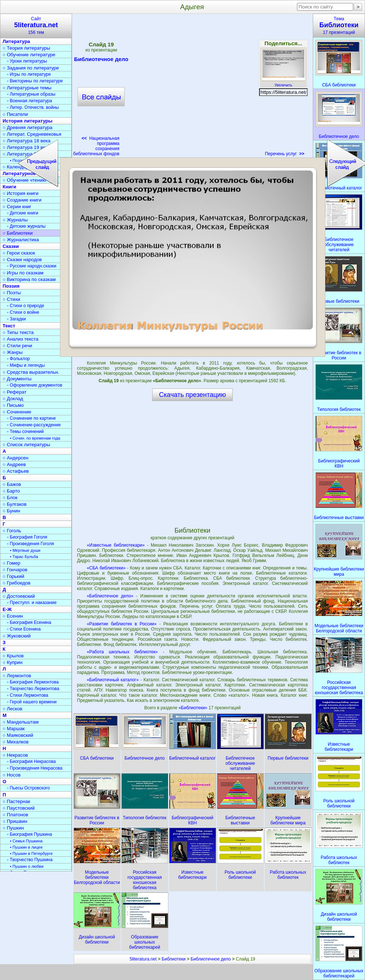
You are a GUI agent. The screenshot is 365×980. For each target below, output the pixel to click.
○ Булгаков (15, 504)
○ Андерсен (15, 458)
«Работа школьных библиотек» (122, 652)
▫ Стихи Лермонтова (28, 695)
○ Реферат (15, 392)
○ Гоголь (12, 531)
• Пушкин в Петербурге (31, 853)
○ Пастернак (16, 801)
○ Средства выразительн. (31, 372)
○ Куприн (12, 662)
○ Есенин (13, 616)
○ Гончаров (15, 570)
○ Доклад (13, 399)
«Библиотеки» (194, 708)
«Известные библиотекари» (116, 545)
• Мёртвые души (25, 550)
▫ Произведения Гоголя (31, 544)
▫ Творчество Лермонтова (33, 689)
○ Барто (11, 491)
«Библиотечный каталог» (113, 680)
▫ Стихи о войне (23, 312)
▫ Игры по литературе (29, 74)
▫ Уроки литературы (27, 61)
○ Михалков (16, 742)
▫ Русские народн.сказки (32, 266)
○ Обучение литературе (29, 55)
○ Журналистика (21, 240)
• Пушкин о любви (27, 866)
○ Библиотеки (18, 233)
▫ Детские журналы (26, 226)
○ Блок (10, 498)
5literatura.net (143, 959)
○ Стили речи (17, 346)
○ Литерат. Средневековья (32, 134)
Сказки (11, 246)
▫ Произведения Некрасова (35, 768)
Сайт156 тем (36, 26)
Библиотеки (174, 959)
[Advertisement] (192, 464)
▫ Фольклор (18, 359)
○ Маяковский (18, 735)
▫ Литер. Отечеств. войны (33, 107)
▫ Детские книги (23, 213)
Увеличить (283, 83)
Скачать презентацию (193, 395)
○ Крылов (13, 656)
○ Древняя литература (27, 127)
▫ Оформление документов (35, 385)
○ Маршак (14, 729)
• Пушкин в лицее (26, 847)
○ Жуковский (17, 636)
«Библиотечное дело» (110, 596)
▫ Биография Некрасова (31, 761)
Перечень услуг (285, 154)
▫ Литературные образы (31, 94)
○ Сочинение (17, 412)
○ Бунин (11, 511)
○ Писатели (15, 114)
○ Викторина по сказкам (29, 279)
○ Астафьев (16, 471)
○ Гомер (11, 563)
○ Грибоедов (17, 583)
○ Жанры (13, 352)
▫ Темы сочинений (25, 432)
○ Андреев (14, 464)
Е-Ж (7, 609)
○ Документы (17, 379)
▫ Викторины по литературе (35, 81)
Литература (16, 41)
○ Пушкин (13, 828)
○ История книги (21, 193)
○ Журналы (15, 220)
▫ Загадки (16, 319)
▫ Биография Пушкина (29, 834)
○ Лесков (12, 709)
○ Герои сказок (19, 253)
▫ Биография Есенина (29, 622)
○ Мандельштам (21, 722)
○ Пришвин (15, 821)
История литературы (28, 121)
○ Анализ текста (20, 339)
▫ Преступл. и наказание (32, 603)
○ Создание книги (22, 200)
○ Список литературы (26, 445)
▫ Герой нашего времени (32, 702)
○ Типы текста (18, 332)
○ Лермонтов (17, 676)
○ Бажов (12, 484)
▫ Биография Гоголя (27, 537)
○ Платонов (15, 815)
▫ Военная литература (29, 101)
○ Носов (12, 775)
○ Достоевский (19, 596)
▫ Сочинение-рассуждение (34, 425)
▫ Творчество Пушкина (30, 860)
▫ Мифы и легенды (26, 365)
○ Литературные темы (27, 88)
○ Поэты (12, 293)
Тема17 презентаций (339, 26)
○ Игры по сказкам (23, 273)
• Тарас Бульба (24, 557)
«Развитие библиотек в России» (122, 624)
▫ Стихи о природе (26, 306)
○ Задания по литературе (31, 68)
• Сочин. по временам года (35, 438)
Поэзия (11, 286)
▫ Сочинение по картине (31, 418)
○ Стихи (11, 299)
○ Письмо (13, 405)
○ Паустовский (19, 808)
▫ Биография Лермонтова (33, 682)
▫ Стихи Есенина (24, 629)
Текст (9, 326)
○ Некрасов (15, 755)
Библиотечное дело (211, 959)
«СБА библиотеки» (106, 568)
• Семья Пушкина (26, 841)
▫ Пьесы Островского (28, 788)
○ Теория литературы (26, 48)
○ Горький (13, 576)
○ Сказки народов (22, 260)
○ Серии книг (17, 207)
